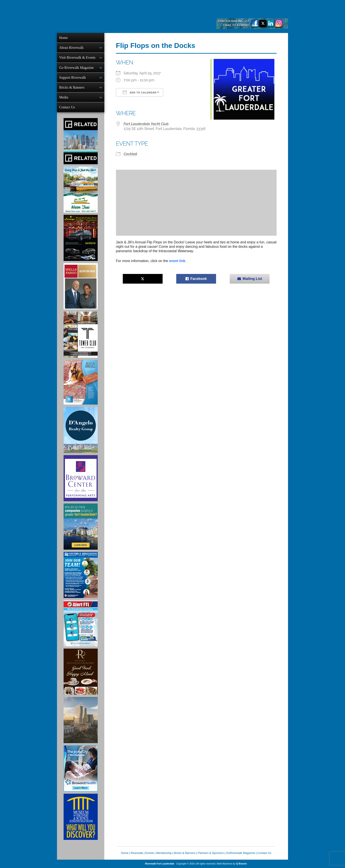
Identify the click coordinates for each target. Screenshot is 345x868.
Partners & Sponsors (211, 853)
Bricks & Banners (72, 87)
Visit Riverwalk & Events (77, 57)
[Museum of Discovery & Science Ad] (81, 817)
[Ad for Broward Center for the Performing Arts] (81, 478)
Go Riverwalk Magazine (76, 68)
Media (64, 97)
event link (177, 261)
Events (150, 853)
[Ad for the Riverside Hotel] (81, 672)
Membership (164, 853)
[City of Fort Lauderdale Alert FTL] (81, 623)
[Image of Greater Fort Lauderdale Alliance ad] (81, 527)
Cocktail (130, 154)
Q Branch (241, 864)
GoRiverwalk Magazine (241, 853)
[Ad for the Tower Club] (81, 335)
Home (63, 38)
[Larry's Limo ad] (81, 238)
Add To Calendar (140, 92)
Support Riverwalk (72, 77)
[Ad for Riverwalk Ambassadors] (81, 575)
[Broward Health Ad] (81, 768)
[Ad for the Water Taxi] (81, 190)
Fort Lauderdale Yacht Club (146, 124)
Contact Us (67, 107)
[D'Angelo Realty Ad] (81, 430)
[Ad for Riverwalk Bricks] (81, 382)
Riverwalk (137, 853)
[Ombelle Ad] (81, 720)
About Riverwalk (71, 48)
